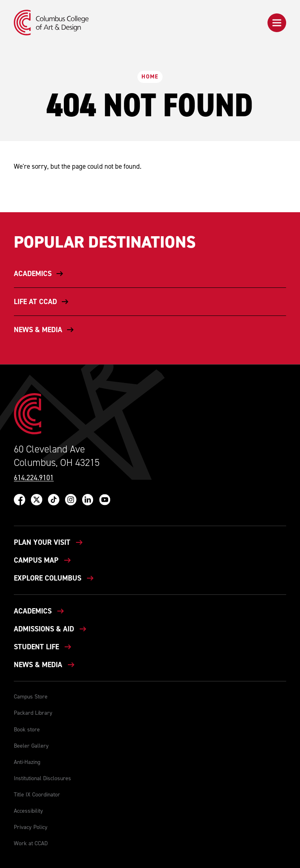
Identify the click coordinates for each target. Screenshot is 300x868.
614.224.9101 (34, 478)
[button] (277, 23)
